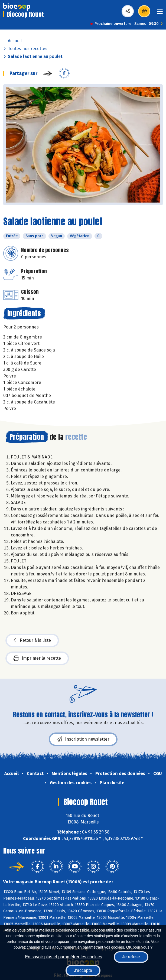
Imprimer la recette (37, 658)
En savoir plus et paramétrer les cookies (64, 957)
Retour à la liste (32, 640)
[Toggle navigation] (160, 13)
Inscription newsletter (83, 739)
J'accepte (83, 970)
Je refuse (131, 957)
